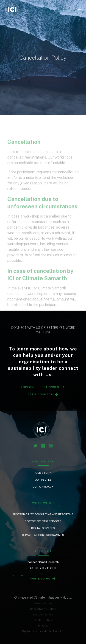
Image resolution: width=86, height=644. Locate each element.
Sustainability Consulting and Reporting (43, 514)
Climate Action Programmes (43, 535)
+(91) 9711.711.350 (43, 568)
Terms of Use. (43, 603)
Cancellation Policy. (43, 609)
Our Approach (43, 487)
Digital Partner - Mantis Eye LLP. (43, 631)
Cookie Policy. (43, 620)
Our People (43, 480)
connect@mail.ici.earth (43, 562)
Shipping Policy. (43, 615)
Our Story (43, 473)
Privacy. (43, 626)
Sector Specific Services (43, 521)
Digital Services (43, 528)
